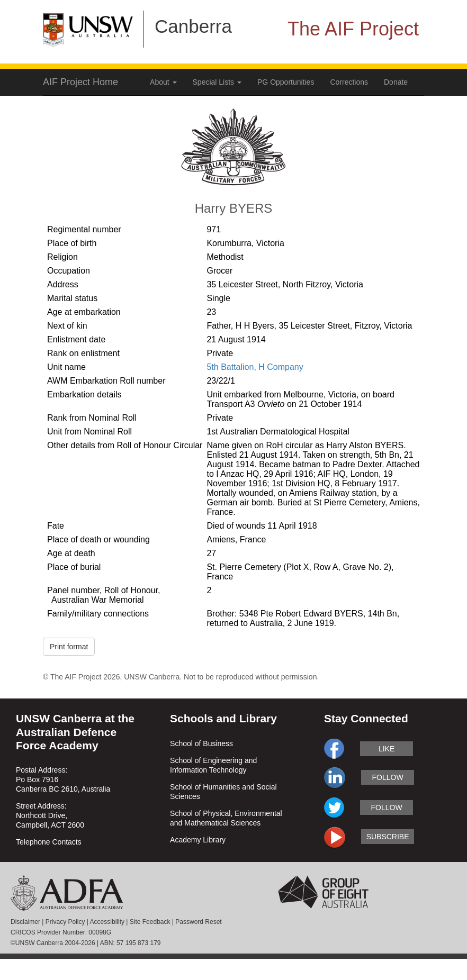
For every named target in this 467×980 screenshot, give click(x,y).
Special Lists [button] (217, 82)
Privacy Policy (65, 922)
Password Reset (198, 922)
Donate (396, 82)
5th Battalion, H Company (255, 367)
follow (388, 777)
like (387, 749)
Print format (69, 647)
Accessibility (107, 922)
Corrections (349, 82)
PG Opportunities (286, 82)
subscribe (388, 837)
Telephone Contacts (49, 842)
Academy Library (198, 840)
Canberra (193, 26)
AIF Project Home (80, 82)
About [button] (163, 82)
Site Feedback (150, 922)
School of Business (201, 743)
